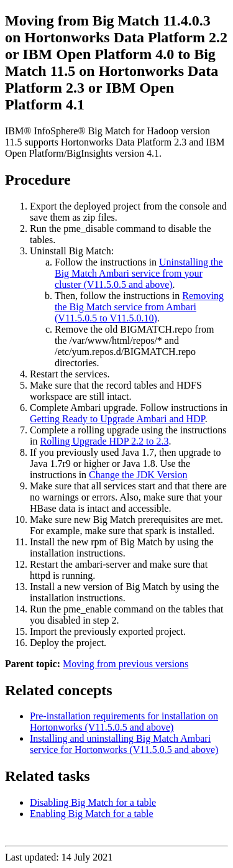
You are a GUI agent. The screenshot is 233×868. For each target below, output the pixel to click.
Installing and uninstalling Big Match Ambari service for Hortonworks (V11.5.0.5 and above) (124, 744)
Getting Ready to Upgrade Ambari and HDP (117, 419)
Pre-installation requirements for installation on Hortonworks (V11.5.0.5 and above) (124, 722)
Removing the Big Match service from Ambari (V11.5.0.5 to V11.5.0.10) (139, 307)
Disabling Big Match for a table (93, 802)
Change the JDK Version (138, 475)
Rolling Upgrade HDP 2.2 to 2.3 (104, 441)
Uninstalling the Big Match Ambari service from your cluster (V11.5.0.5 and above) (139, 273)
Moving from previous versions (126, 664)
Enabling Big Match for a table (92, 814)
